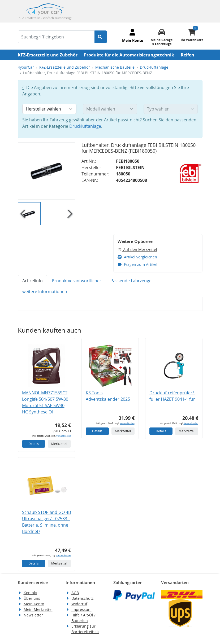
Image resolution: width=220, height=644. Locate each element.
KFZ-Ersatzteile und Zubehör (48, 55)
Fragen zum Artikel (138, 264)
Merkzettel (59, 444)
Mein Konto (34, 604)
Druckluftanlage (154, 67)
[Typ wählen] (171, 109)
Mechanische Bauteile (115, 67)
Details (34, 444)
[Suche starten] (101, 37)
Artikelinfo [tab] (33, 281)
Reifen (187, 55)
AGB (75, 593)
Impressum (81, 609)
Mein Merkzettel (38, 609)
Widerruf (79, 604)
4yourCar (26, 67)
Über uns (32, 598)
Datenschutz (83, 598)
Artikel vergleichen (137, 257)
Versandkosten (64, 436)
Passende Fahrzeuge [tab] (131, 281)
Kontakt (30, 593)
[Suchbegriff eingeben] (56, 37)
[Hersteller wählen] (49, 109)
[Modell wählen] (110, 109)
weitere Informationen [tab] (45, 292)
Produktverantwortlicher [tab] (77, 281)
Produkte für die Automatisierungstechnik (129, 55)
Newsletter (33, 615)
